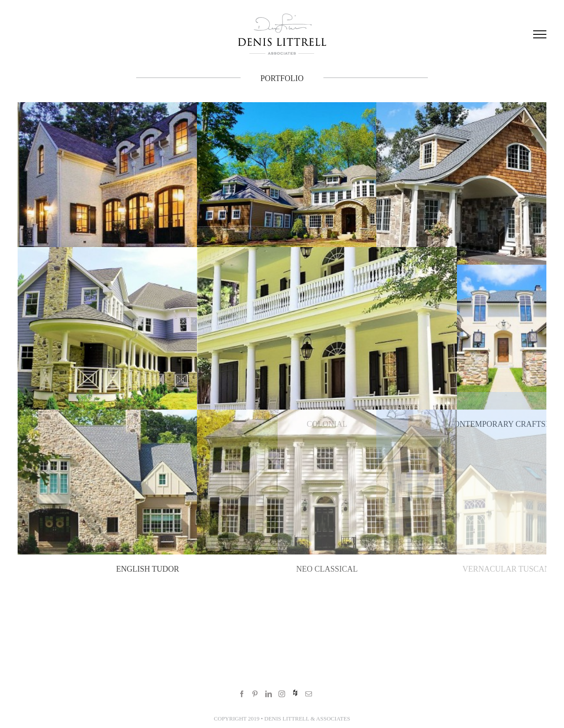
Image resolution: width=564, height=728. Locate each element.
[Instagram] (282, 694)
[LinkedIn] (269, 694)
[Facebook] (242, 694)
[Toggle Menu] (540, 34)
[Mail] (309, 694)
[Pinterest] (255, 694)
